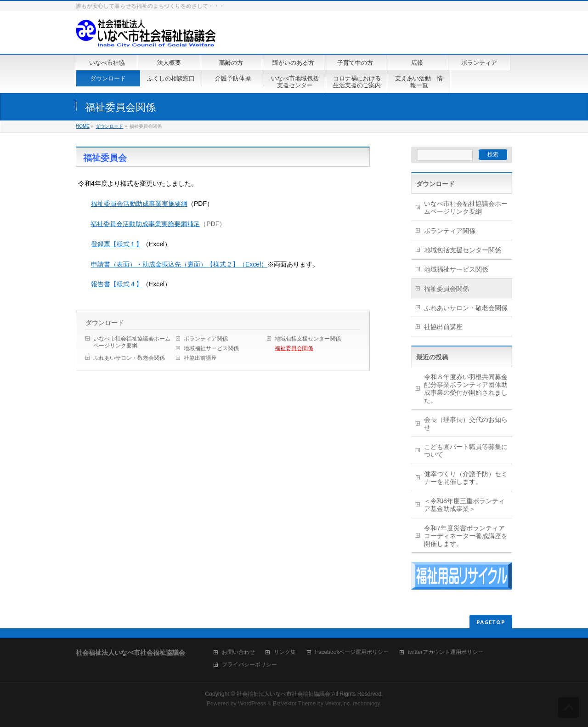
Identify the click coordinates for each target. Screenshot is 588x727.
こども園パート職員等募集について (466, 451)
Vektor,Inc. (338, 704)
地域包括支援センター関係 (308, 339)
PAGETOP (491, 622)
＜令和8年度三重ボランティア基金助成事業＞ (464, 505)
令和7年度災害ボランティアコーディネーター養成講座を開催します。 (466, 536)
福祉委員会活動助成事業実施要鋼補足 (145, 224)
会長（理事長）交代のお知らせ (466, 423)
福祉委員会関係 (294, 348)
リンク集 (285, 652)
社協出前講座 (200, 358)
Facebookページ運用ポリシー (352, 652)
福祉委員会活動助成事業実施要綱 (139, 204)
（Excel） (253, 264)
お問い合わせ (238, 652)
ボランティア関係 (206, 339)
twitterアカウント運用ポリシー (446, 652)
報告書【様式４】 (117, 284)
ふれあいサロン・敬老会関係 (129, 358)
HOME (83, 126)
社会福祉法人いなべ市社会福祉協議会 (283, 694)
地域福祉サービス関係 (211, 348)
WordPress (252, 704)
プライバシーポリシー (249, 665)
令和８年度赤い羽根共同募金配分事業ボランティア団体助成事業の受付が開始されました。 (466, 389)
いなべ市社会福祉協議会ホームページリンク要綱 (132, 342)
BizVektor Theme (294, 704)
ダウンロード (109, 126)
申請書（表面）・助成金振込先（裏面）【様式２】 (165, 264)
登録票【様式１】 (117, 244)
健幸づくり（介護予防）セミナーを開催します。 (466, 478)
